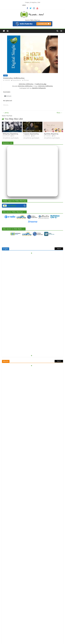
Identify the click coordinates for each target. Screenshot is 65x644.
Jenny (6, 113)
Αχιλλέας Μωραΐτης (51, 134)
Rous (59, 113)
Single (5, 75)
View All (59, 249)
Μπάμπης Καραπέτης (10, 134)
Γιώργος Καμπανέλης (31, 134)
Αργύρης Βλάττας (17, 80)
